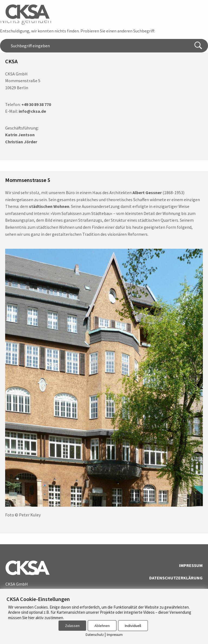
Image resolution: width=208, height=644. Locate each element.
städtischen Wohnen (49, 206)
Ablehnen (102, 626)
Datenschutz (95, 635)
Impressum (191, 565)
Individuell (133, 626)
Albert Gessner (147, 192)
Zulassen (72, 626)
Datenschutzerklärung (176, 578)
